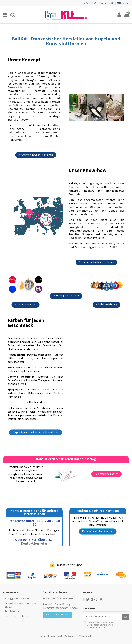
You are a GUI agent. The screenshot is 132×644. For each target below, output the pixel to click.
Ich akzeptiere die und (101, 625)
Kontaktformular (34, 544)
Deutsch (123, 3)
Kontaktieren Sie (107, 3)
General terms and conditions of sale (20, 605)
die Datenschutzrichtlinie (101, 626)
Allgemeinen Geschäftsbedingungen (100, 624)
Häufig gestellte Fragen (17, 599)
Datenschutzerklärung (17, 616)
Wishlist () (90, 3)
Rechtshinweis (13, 612)
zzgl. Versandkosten (84, 636)
